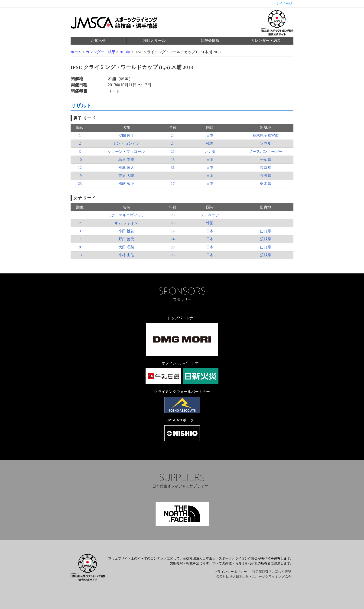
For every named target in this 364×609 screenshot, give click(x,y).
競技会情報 (210, 41)
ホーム (76, 52)
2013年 (125, 52)
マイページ (284, 4)
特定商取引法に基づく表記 (272, 572)
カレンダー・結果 (266, 41)
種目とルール (154, 41)
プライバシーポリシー (231, 572)
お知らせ (98, 41)
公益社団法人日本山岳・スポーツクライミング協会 (254, 577)
